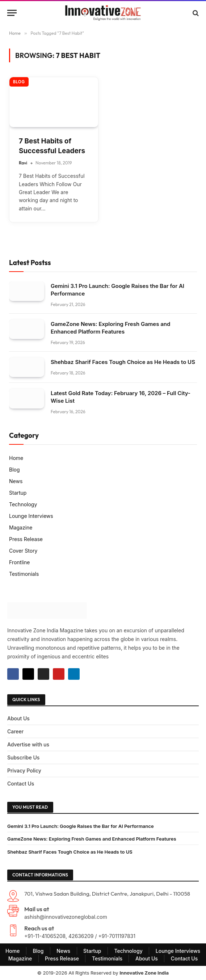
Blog (19, 82)
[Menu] (12, 13)
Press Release (26, 539)
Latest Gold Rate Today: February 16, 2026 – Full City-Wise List (121, 397)
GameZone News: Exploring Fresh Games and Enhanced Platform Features (110, 328)
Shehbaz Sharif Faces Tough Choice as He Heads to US (123, 362)
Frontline (19, 562)
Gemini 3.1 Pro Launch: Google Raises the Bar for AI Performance (117, 290)
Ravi (23, 163)
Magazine (21, 527)
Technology (23, 504)
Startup (18, 493)
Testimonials (24, 574)
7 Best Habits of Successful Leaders (52, 146)
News (16, 481)
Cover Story (23, 551)
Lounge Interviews (31, 516)
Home (16, 458)
